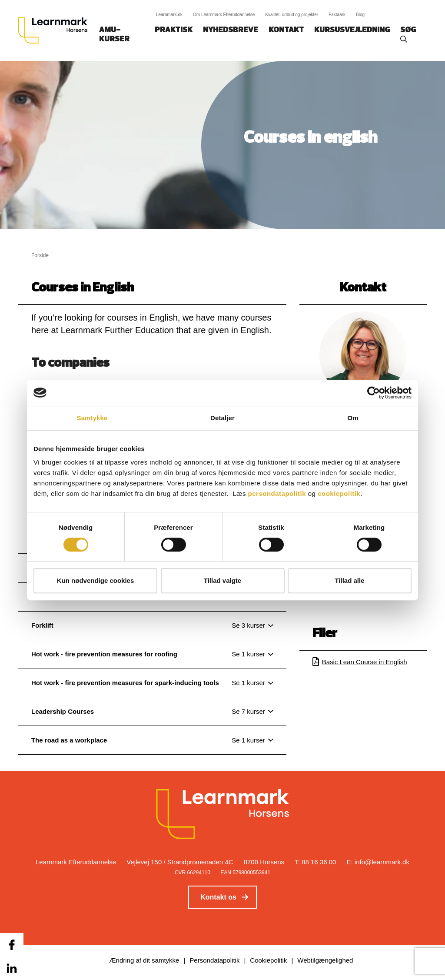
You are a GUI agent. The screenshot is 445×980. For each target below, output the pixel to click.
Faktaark (337, 15)
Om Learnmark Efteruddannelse (224, 15)
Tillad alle (349, 580)
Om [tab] (353, 418)
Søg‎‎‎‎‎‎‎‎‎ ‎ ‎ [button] (409, 30)
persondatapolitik (277, 493)
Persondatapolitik (214, 960)
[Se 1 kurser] (252, 654)
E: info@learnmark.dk (378, 862)
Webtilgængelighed (325, 960)
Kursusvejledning (352, 30)
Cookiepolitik (268, 960)
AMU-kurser (114, 35)
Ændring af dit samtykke (144, 960)
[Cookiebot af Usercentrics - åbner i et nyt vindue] (374, 393)
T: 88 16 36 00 (315, 862)
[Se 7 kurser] (252, 712)
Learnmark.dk (169, 15)
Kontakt (286, 30)
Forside (40, 255)
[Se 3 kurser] (252, 625)
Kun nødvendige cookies (96, 580)
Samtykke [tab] (92, 418)
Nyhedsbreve (231, 30)
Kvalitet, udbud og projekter (292, 15)
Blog (360, 15)
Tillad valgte (222, 580)
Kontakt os (218, 897)
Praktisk (174, 30)
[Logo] (56, 30)
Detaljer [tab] (222, 418)
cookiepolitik (339, 493)
